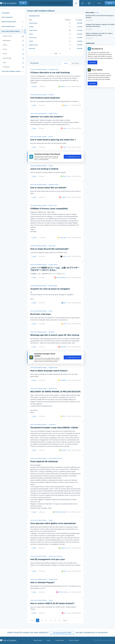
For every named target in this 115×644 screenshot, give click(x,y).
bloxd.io (31, 34)
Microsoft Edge (13, 58)
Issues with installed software (11, 31)
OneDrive (31, 27)
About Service (38, 640)
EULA (49, 640)
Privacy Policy (60, 640)
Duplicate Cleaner (33, 45)
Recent (66, 63)
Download (92, 62)
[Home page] (76, 3)
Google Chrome (13, 36)
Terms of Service (74, 640)
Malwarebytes (13, 41)
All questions (6, 13)
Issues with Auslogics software (11, 71)
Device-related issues (8, 26)
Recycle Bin (32, 49)
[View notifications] (83, 3)
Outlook (13, 45)
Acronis (13, 50)
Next (65, 620)
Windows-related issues (9, 22)
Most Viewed (76, 63)
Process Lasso (33, 38)
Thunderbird (13, 67)
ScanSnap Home (33, 23)
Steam (13, 63)
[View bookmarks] (89, 3)
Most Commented (7, 17)
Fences (13, 54)
